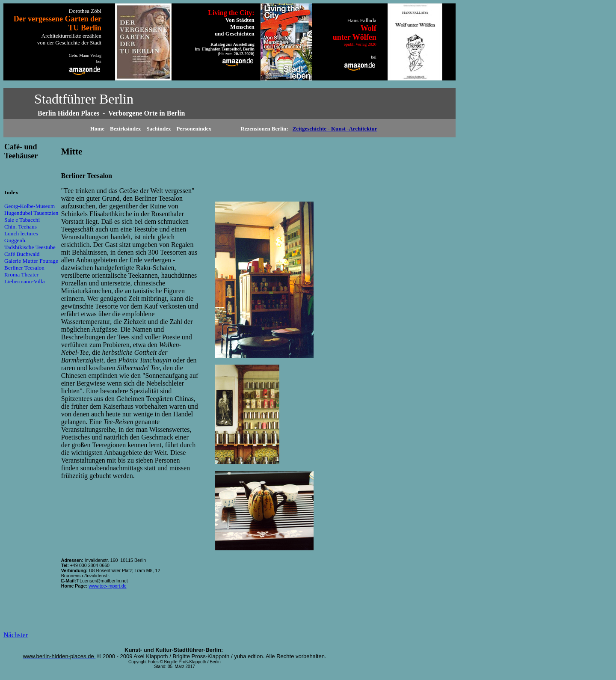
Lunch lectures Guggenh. (21, 237)
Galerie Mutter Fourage (31, 261)
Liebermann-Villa (25, 281)
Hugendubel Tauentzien (31, 213)
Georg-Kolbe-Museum (30, 206)
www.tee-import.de (107, 586)
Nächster (16, 635)
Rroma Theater (21, 275)
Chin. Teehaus (21, 227)
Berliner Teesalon (24, 268)
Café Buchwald (22, 254)
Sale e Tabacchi (22, 220)
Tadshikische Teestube (30, 247)
